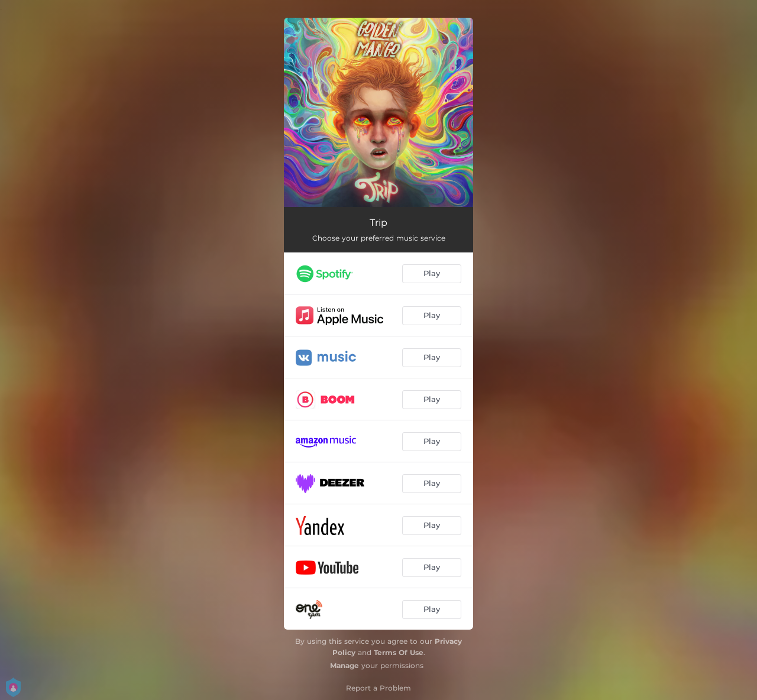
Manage (344, 665)
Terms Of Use (399, 652)
